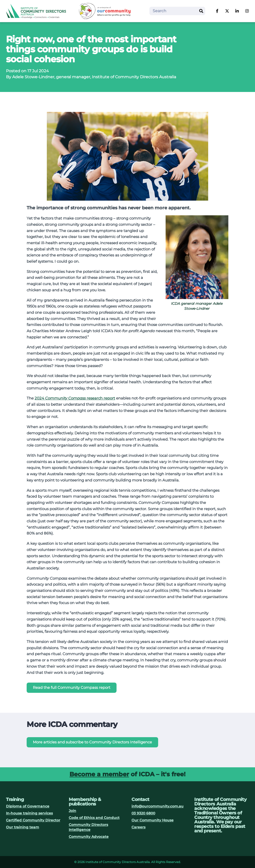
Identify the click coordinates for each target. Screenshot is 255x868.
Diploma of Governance (28, 806)
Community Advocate (89, 837)
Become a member (99, 774)
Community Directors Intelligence (88, 827)
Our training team (23, 827)
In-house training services (29, 813)
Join (72, 811)
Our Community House (153, 820)
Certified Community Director (33, 820)
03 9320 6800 (143, 813)
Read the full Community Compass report (72, 687)
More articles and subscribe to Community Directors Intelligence (92, 742)
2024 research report (75, 398)
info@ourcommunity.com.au (158, 806)
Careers (138, 827)
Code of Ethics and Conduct (94, 818)
